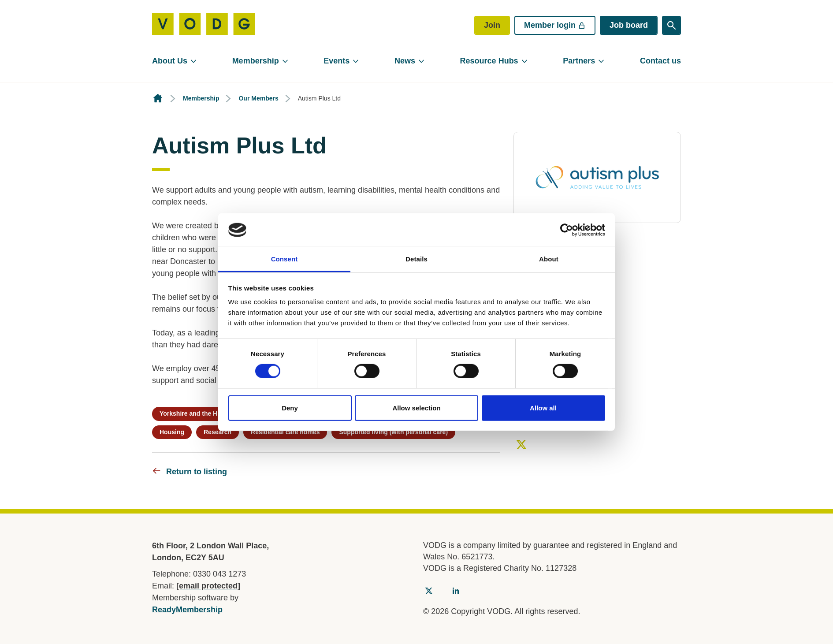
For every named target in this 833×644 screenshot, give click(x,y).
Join (492, 25)
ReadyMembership (187, 610)
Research (218, 432)
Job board (629, 25)
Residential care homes (285, 432)
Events (337, 61)
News (405, 61)
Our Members (258, 98)
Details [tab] (416, 259)
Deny (290, 408)
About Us (170, 61)
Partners (579, 61)
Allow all (543, 408)
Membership (256, 61)
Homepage (158, 99)
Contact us (660, 61)
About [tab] (549, 259)
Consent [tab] (284, 259)
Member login (555, 25)
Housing (172, 432)
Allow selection (416, 408)
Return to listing (197, 472)
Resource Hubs (489, 61)
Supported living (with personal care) (393, 432)
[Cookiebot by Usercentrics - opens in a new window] (567, 230)
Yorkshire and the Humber (198, 413)
